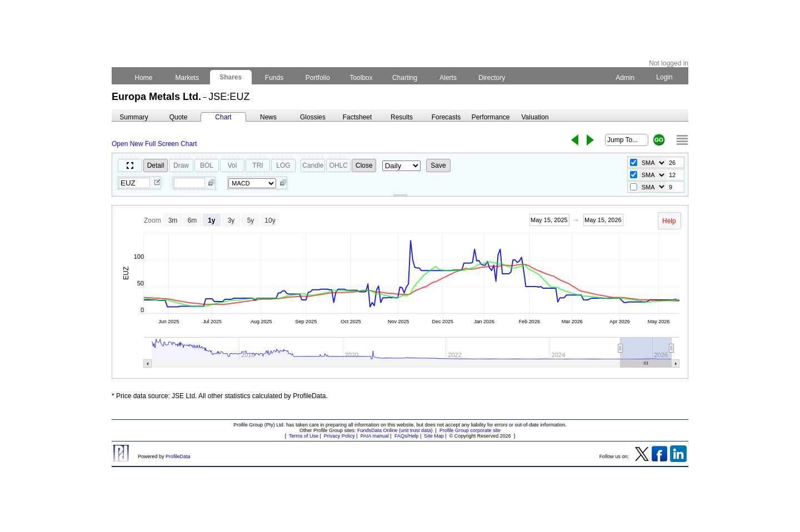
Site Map (434, 436)
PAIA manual (375, 436)
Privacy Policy (339, 436)
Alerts (449, 78)
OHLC (339, 165)
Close (364, 165)
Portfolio (318, 78)
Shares (231, 77)
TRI (257, 165)
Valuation (535, 117)
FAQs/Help (407, 436)
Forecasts (446, 117)
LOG (283, 165)
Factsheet (357, 117)
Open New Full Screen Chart (154, 144)
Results (402, 117)
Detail (156, 165)
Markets (187, 78)
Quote (179, 117)
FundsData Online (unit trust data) (395, 430)
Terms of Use (304, 436)
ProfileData (178, 456)
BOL (207, 165)
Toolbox (361, 78)
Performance (491, 117)
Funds (274, 78)
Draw (181, 165)
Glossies (313, 117)
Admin (625, 78)
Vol (232, 165)
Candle (313, 165)
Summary (134, 117)
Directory (492, 78)
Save (438, 165)
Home (144, 78)
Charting (405, 78)
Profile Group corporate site (470, 430)
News (268, 117)
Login (664, 77)
